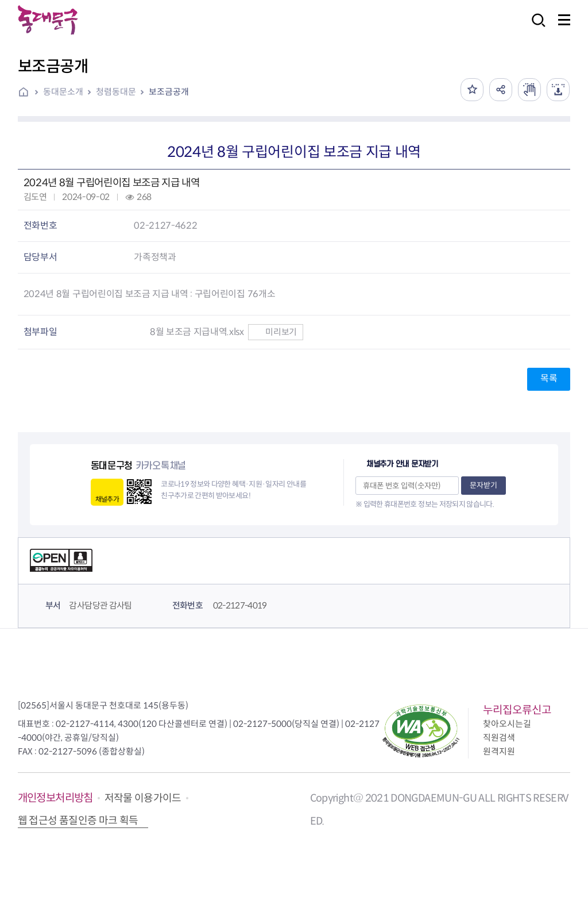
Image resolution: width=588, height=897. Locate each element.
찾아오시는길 (507, 724)
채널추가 (107, 499)
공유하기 (501, 90)
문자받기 (483, 485)
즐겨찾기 (472, 90)
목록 (549, 378)
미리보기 (275, 332)
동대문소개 (63, 92)
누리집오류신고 (517, 710)
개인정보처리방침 (55, 798)
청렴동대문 (116, 92)
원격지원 (499, 751)
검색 (535, 28)
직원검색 (499, 738)
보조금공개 (169, 92)
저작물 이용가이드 (143, 798)
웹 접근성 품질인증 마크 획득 (78, 821)
